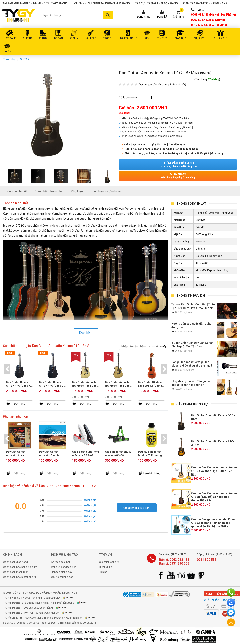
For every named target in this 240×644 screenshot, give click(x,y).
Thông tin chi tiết (15, 191)
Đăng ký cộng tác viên (64, 567)
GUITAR (27, 38)
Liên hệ (103, 572)
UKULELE (91, 38)
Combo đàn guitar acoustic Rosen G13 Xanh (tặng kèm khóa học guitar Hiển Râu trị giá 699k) (214, 523)
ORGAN (58, 38)
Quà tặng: (124, 113)
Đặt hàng (20, 404)
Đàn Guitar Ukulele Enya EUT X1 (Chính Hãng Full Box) (150, 386)
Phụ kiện (77, 191)
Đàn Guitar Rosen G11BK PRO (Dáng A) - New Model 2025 (19, 386)
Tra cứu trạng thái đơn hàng (156, 3)
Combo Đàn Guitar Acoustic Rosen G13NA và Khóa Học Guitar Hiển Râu (214, 471)
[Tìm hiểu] (184, 118)
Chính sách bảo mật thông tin (20, 577)
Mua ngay (178, 176)
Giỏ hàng (178, 17)
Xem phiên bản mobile (222, 594)
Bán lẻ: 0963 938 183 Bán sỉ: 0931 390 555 (174, 562)
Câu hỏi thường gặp (62, 577)
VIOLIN (74, 38)
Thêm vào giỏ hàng (178, 164)
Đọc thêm (86, 332)
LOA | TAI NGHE (128, 38)
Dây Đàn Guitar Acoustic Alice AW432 (16, 455)
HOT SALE (10, 38)
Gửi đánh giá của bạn (136, 508)
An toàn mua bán (61, 562)
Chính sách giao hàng (15, 562)
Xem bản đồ (70, 598)
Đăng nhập (144, 17)
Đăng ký (162, 17)
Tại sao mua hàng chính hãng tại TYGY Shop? (35, 3)
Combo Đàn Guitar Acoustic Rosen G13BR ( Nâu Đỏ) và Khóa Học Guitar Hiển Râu (214, 497)
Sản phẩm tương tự (49, 191)
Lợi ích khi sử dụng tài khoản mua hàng (101, 3)
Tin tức (162, 38)
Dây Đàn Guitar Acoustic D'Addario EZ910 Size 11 (51, 455)
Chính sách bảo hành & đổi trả (20, 567)
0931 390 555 (207, 560)
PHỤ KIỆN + (200, 38)
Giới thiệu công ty (109, 562)
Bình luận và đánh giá (106, 191)
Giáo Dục (180, 38)
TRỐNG (107, 38)
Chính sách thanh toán (16, 572)
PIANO (43, 38)
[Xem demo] (176, 136)
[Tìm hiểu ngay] (177, 144)
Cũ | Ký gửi (220, 38)
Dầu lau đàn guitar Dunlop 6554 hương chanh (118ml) (150, 455)
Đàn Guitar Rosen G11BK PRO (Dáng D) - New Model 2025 (52, 386)
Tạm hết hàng (152, 473)
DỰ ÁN (7, 52)
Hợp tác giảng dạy (61, 572)
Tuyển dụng (106, 567)
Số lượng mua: (128, 97)
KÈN (147, 38)
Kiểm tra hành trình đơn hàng (205, 3)
